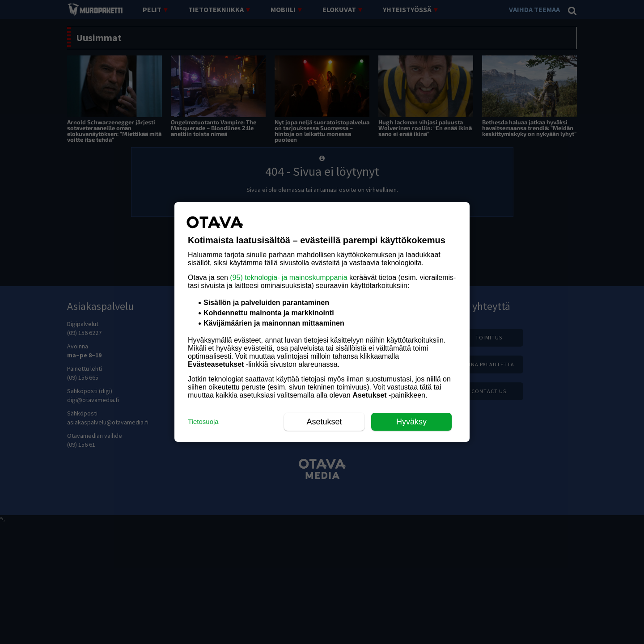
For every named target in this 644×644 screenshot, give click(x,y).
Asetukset (324, 422)
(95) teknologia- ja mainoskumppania (288, 278)
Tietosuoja (203, 422)
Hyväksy (411, 422)
